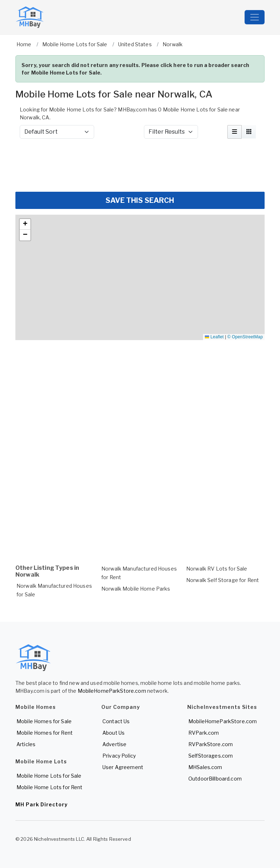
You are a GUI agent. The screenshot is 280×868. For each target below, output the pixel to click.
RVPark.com (204, 733)
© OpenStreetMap (245, 337)
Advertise (114, 744)
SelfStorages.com (211, 756)
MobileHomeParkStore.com (112, 691)
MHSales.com (205, 767)
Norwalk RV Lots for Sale (217, 569)
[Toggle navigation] (255, 17)
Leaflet (214, 337)
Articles (26, 744)
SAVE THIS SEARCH (140, 200)
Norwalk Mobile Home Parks (136, 589)
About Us (114, 733)
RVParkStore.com (211, 744)
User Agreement (123, 767)
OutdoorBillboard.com (215, 779)
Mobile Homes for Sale (44, 721)
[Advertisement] (140, 165)
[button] (25, 224)
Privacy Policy (119, 756)
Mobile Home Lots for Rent (50, 787)
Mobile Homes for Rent (45, 733)
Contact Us (116, 721)
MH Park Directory (42, 804)
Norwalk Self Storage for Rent (223, 580)
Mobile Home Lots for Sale (49, 776)
